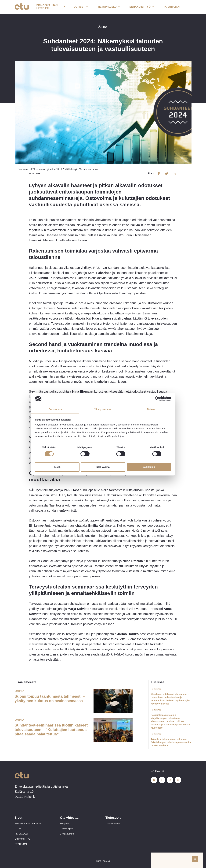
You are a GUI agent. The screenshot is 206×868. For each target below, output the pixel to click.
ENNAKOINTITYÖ (22, 839)
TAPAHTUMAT (21, 844)
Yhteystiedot (65, 824)
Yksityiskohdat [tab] (103, 409)
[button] (51, 7)
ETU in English (66, 829)
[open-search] (187, 7)
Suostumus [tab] (55, 409)
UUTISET (19, 829)
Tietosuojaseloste (113, 824)
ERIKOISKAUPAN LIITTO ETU (28, 824)
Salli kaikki (149, 467)
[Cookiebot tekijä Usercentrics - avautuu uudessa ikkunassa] (157, 399)
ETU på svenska (67, 834)
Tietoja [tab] (151, 409)
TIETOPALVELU (22, 834)
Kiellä (57, 467)
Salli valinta (103, 467)
